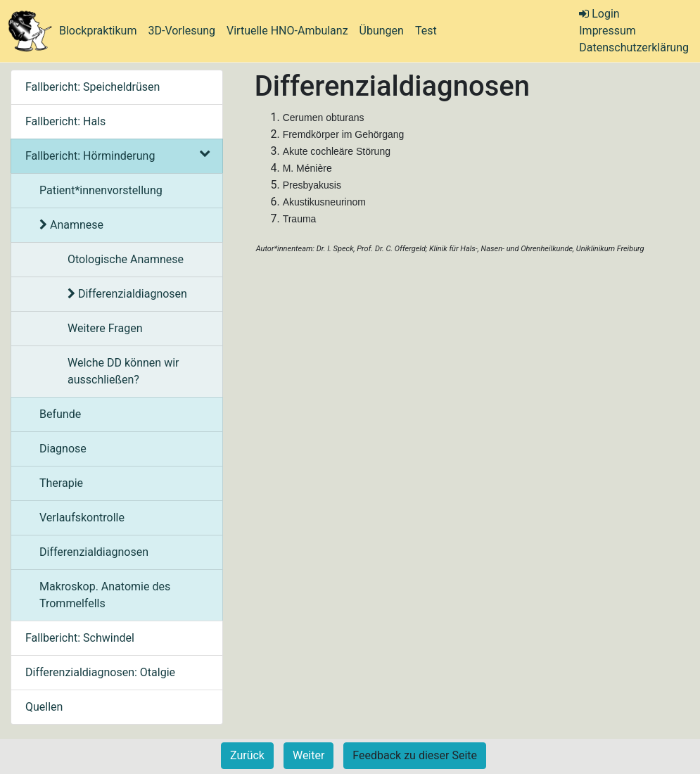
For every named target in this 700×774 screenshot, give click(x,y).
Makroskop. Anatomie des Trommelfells (105, 595)
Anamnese (71, 225)
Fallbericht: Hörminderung (117, 156)
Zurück (247, 755)
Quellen (44, 707)
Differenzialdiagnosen (127, 294)
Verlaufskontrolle (82, 518)
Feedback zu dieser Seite (415, 755)
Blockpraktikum (98, 31)
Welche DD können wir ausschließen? (123, 371)
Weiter (308, 755)
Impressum (607, 31)
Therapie (61, 483)
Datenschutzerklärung (634, 47)
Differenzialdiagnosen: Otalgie (100, 672)
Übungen (382, 31)
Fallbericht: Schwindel (80, 638)
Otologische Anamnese (126, 259)
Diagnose (63, 449)
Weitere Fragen (105, 328)
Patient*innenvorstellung (101, 190)
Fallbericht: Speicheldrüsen (93, 87)
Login (599, 14)
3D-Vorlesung (182, 31)
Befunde (60, 414)
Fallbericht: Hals (65, 121)
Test (426, 31)
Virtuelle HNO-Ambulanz (287, 31)
